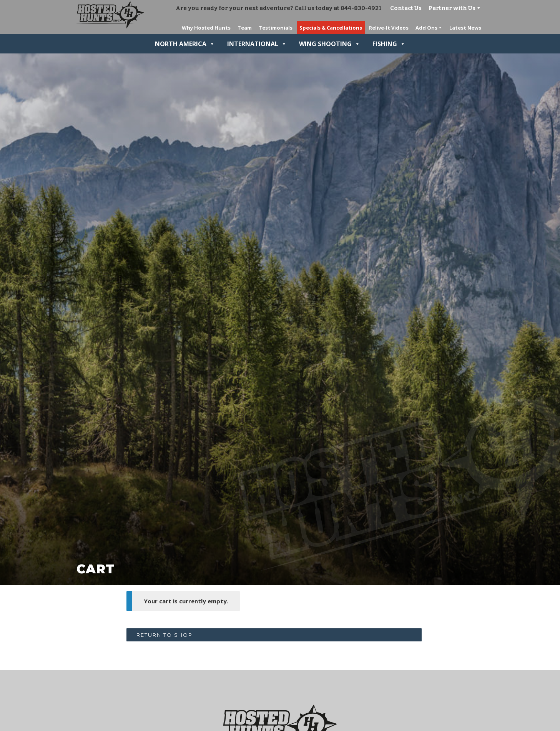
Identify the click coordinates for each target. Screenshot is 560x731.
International (257, 44)
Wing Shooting (330, 44)
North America (185, 44)
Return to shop (165, 635)
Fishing (389, 44)
